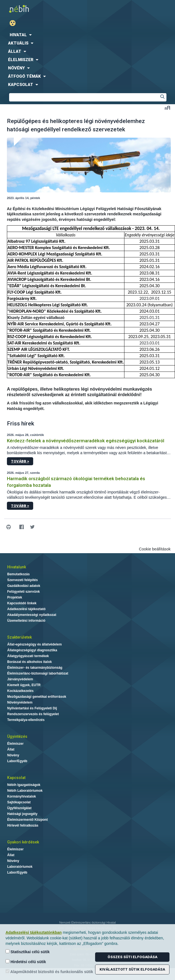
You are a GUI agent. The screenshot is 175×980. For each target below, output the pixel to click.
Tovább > (20, 461)
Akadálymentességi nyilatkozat (32, 615)
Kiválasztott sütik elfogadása (132, 969)
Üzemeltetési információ (26, 621)
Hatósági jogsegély (22, 814)
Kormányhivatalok (22, 796)
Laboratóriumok (20, 867)
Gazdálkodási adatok (24, 586)
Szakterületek (19, 637)
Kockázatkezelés (20, 691)
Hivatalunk (17, 567)
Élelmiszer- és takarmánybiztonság (35, 668)
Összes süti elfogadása (132, 957)
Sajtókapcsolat (19, 802)
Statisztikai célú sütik (28, 952)
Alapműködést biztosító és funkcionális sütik (49, 972)
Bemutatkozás (18, 574)
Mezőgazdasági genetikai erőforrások (37, 697)
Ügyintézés (17, 736)
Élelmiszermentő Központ (28, 820)
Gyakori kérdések (23, 842)
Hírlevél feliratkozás (23, 825)
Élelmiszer (15, 744)
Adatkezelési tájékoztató (26, 609)
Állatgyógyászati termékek (28, 656)
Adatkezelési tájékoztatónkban (34, 932)
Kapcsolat (16, 778)
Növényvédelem (20, 702)
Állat (11, 749)
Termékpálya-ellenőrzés (26, 720)
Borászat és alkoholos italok (29, 662)
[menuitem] (87, 35)
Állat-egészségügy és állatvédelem (34, 644)
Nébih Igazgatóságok (24, 785)
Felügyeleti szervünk (23, 592)
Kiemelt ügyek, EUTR (24, 685)
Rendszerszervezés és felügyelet (33, 714)
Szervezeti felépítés (23, 580)
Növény (13, 755)
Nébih (44, 9)
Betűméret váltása (167, 108)
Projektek (15, 597)
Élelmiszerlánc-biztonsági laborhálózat (38, 673)
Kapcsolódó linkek (22, 603)
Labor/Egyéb (17, 761)
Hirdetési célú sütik (26, 962)
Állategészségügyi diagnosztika (32, 650)
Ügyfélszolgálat (19, 808)
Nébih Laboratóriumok (25, 791)
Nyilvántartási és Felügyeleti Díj (32, 708)
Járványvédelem (20, 679)
